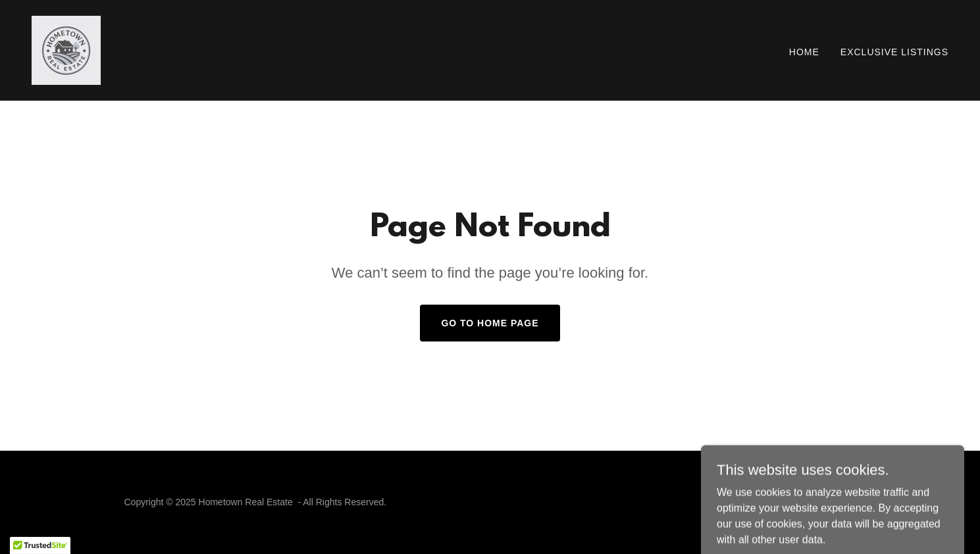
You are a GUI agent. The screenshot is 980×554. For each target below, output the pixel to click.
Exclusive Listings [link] (894, 52)
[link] (66, 50)
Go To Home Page (490, 323)
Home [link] (804, 52)
